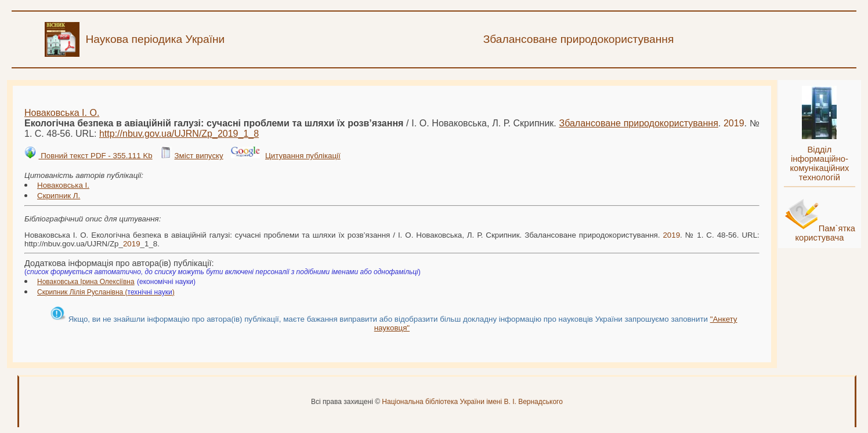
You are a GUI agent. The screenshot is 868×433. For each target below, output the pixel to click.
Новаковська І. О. (62, 113)
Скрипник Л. (59, 196)
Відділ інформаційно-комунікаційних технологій (819, 163)
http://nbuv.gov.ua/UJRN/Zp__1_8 (179, 134)
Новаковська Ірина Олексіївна (86, 282)
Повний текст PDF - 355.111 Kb (95, 156)
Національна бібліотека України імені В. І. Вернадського (472, 402)
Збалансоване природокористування (639, 123)
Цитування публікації (303, 156)
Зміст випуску (198, 156)
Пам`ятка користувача (825, 233)
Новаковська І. (63, 185)
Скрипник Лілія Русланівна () (106, 292)
